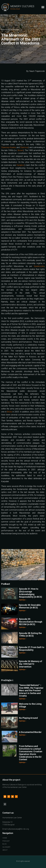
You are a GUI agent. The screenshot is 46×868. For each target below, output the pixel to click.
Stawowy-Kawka (9, 147)
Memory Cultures (22, 6)
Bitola (9, 412)
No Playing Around (28, 718)
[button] (43, 7)
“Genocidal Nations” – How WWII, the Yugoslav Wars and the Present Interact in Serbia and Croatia (31, 690)
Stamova (24, 147)
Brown (20, 150)
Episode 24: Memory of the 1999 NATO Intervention (31, 664)
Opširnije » (23, 600)
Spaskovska (39, 266)
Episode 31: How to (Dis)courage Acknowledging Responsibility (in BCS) (30, 593)
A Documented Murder (30, 732)
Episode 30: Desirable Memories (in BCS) (30, 606)
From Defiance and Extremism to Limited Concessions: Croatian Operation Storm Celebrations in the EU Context (31, 753)
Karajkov (20, 165)
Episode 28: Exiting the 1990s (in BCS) (30, 635)
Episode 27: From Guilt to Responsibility (32, 649)
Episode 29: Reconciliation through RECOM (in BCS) (31, 622)
